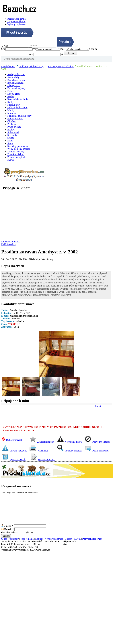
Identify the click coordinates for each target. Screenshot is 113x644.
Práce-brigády (14, 127)
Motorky (12, 113)
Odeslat (6, 542)
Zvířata (11, 160)
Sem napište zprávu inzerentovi (25, 511)
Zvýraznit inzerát (46, 442)
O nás (4, 545)
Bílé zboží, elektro (16, 80)
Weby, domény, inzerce (19, 149)
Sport (10, 141)
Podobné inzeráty (73, 451)
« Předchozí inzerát (11, 242)
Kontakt (39, 545)
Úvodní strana (8, 66)
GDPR (77, 545)
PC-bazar (12, 124)
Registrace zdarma (17, 19)
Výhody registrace (16, 24)
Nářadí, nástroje (15, 119)
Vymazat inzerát (18, 460)
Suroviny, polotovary (18, 146)
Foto (10, 91)
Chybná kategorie (18, 451)
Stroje (10, 143)
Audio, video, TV (16, 74)
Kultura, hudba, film (17, 108)
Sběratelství (13, 132)
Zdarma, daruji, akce (18, 157)
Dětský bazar (14, 85)
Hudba (11, 96)
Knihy (10, 102)
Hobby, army (14, 94)
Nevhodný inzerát (74, 442)
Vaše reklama (27, 545)
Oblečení (12, 121)
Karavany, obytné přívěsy (61, 66)
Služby (11, 138)
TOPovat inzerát (14, 440)
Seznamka (12, 135)
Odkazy (68, 545)
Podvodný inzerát (101, 442)
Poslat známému (100, 451)
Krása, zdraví (14, 105)
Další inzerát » (8, 244)
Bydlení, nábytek (16, 83)
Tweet (98, 406)
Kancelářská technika (18, 99)
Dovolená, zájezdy (17, 88)
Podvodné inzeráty (92, 545)
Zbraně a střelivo (16, 154)
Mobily (11, 110)
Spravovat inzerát (47, 460)
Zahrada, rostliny (16, 152)
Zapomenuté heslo (16, 22)
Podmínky (14, 545)
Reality (11, 130)
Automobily (13, 77)
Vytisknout (42, 451)
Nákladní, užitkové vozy (31, 66)
